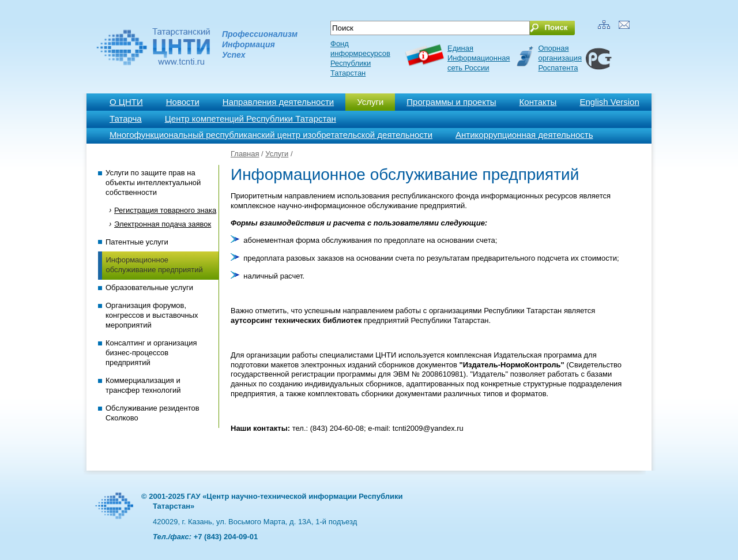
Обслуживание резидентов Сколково (153, 413)
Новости (183, 102)
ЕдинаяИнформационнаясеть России (479, 58)
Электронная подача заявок (163, 224)
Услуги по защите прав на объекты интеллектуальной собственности (153, 183)
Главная (245, 154)
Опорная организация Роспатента (560, 58)
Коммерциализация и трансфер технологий (143, 385)
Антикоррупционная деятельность (524, 135)
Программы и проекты (451, 102)
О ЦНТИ (126, 102)
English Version (609, 102)
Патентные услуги (137, 242)
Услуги (370, 102)
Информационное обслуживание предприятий (155, 265)
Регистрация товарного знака (165, 210)
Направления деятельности (278, 102)
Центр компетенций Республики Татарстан (251, 119)
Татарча (126, 119)
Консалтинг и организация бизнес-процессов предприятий (151, 353)
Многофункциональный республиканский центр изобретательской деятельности (271, 135)
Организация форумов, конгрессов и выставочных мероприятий (152, 315)
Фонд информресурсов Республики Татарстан (360, 58)
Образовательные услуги (149, 287)
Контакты (538, 102)
